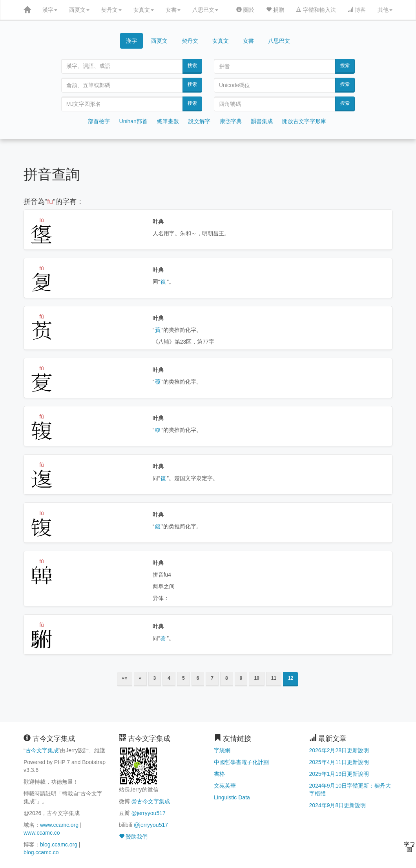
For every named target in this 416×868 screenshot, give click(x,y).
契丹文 (111, 10)
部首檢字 (99, 121)
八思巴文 (205, 10)
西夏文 (79, 10)
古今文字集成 (42, 750)
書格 (219, 774)
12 (291, 678)
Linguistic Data (232, 797)
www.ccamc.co (42, 833)
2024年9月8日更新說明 (338, 805)
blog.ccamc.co (41, 852)
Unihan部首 (133, 121)
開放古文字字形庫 (304, 121)
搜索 (192, 66)
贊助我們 (133, 837)
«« (125, 678)
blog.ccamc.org (59, 844)
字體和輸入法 (316, 10)
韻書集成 (262, 121)
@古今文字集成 (150, 801)
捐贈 (275, 10)
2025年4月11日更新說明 (339, 762)
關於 (245, 10)
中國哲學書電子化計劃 (241, 762)
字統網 (222, 750)
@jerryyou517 (148, 813)
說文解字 (199, 121)
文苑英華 (225, 786)
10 (256, 678)
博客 (357, 10)
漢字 (50, 10)
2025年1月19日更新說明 (339, 774)
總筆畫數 (168, 121)
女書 (173, 10)
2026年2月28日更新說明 (339, 750)
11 (274, 678)
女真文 (144, 10)
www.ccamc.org (59, 825)
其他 (385, 10)
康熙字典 (231, 121)
